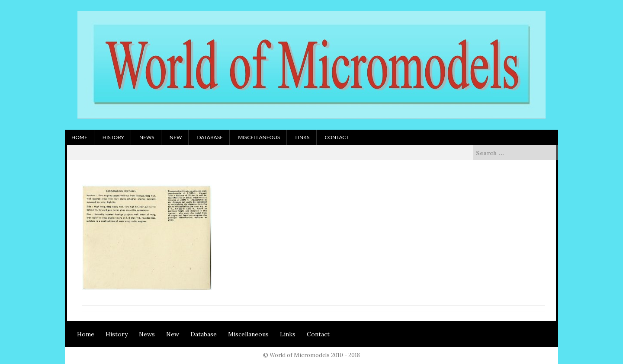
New (176, 137)
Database (210, 137)
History (113, 137)
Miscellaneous (259, 137)
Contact (337, 137)
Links (302, 137)
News (147, 137)
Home (79, 137)
